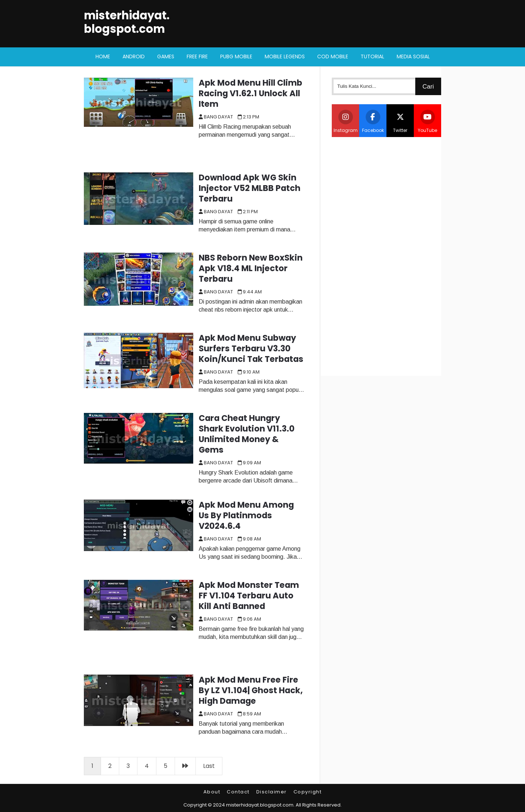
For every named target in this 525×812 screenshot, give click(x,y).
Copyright (308, 792)
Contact (238, 792)
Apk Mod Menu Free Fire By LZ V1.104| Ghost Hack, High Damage (251, 690)
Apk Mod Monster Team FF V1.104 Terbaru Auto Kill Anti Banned (249, 596)
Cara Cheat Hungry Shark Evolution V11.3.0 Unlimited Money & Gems (247, 434)
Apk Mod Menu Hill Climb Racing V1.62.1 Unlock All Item (250, 93)
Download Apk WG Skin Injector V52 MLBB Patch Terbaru (250, 188)
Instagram (346, 122)
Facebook (373, 122)
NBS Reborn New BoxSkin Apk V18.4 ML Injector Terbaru (251, 268)
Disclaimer (272, 792)
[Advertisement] (386, 255)
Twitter (400, 122)
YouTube (427, 122)
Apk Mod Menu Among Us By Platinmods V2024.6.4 (246, 515)
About (212, 792)
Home (103, 56)
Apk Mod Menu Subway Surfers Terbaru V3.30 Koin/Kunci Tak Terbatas (251, 348)
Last (209, 766)
